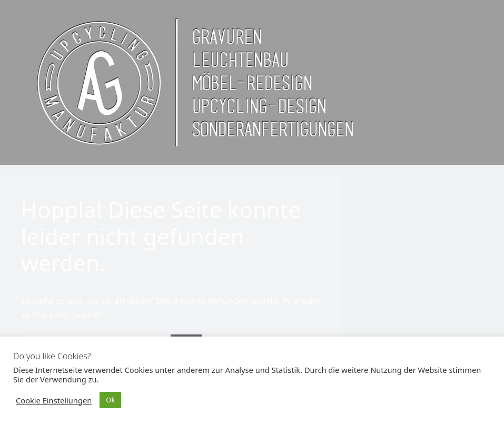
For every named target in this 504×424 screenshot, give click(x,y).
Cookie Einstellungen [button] (54, 400)
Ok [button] (110, 400)
